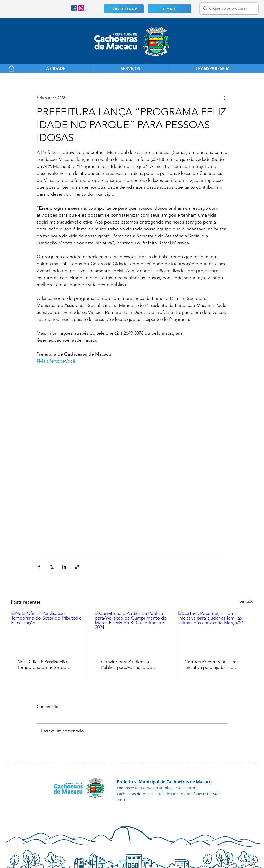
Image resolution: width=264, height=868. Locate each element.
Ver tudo (246, 601)
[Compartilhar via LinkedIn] (64, 567)
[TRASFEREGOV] (124, 9)
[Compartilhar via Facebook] (39, 567)
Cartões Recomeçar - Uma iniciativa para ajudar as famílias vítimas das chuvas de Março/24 (215, 665)
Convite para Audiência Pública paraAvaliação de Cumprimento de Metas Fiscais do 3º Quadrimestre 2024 (129, 665)
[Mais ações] (224, 98)
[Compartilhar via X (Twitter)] (52, 567)
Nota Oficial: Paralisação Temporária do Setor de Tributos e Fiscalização (42, 665)
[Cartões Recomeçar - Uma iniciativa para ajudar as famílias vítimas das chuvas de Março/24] (216, 632)
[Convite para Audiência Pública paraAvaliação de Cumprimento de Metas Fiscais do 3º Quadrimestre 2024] (132, 632)
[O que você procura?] (228, 8)
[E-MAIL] (170, 9)
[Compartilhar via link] (77, 567)
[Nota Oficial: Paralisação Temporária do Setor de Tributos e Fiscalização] (48, 632)
